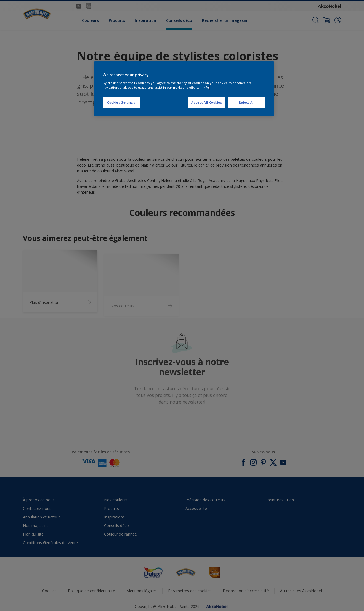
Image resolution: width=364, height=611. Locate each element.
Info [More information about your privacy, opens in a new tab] (206, 87)
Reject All (247, 102)
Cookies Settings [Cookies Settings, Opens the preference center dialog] (121, 102)
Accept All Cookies (207, 102)
